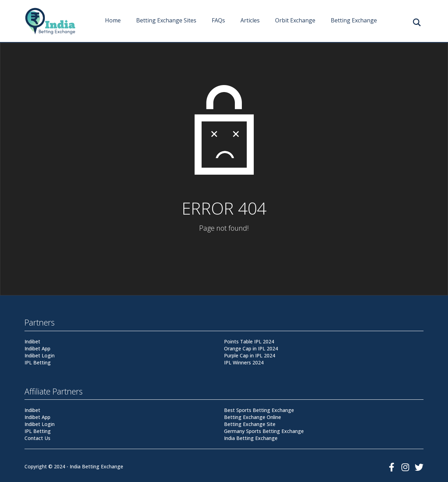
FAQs (218, 20)
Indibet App (37, 348)
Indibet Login (40, 355)
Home (113, 20)
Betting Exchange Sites (166, 20)
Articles (250, 20)
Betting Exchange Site (250, 424)
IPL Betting (38, 362)
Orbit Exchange (295, 20)
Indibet (32, 341)
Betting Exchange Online (253, 417)
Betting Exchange (354, 20)
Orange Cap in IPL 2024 (251, 348)
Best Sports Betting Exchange (259, 410)
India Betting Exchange (251, 438)
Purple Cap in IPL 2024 (250, 355)
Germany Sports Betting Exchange (264, 431)
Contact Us (37, 438)
